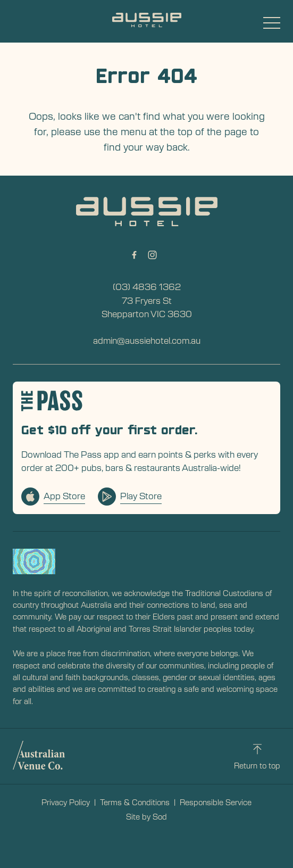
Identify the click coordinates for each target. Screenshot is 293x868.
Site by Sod (146, 816)
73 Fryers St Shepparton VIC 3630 (147, 307)
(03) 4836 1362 (147, 286)
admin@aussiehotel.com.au (147, 340)
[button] (272, 26)
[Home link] (147, 20)
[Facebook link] (135, 255)
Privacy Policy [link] (66, 802)
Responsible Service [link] (216, 802)
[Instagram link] (153, 255)
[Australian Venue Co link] (39, 755)
